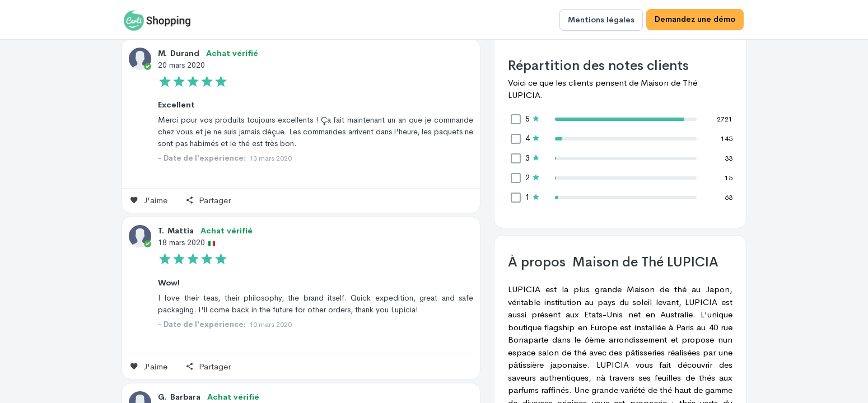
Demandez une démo (695, 20)
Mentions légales (601, 20)
